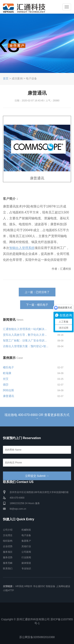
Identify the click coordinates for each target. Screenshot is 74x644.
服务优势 (8, 557)
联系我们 (8, 569)
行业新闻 (26, 557)
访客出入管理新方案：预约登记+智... (26, 346)
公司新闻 (26, 552)
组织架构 (8, 541)
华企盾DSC (39, 586)
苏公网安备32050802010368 (37, 637)
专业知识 (26, 569)
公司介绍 (8, 530)
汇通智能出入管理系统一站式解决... (25, 329)
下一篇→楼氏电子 (37, 305)
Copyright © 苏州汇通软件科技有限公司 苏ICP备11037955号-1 (37, 621)
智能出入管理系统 (22, 248)
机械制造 (26, 530)
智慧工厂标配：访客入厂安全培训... (25, 340)
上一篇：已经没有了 (37, 292)
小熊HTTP (8, 590)
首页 (6, 78)
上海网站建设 (63, 586)
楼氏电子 (8, 367)
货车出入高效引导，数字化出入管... (25, 335)
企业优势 (8, 546)
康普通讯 (8, 396)
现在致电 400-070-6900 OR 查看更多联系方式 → (37, 417)
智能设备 (51, 586)
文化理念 (8, 535)
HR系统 (19, 586)
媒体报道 (26, 563)
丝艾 (6, 379)
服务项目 (8, 552)
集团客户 (26, 541)
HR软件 (28, 586)
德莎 (6, 385)
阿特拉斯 (8, 390)
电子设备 (26, 535)
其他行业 (26, 546)
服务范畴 (8, 563)
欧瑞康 (7, 373)
